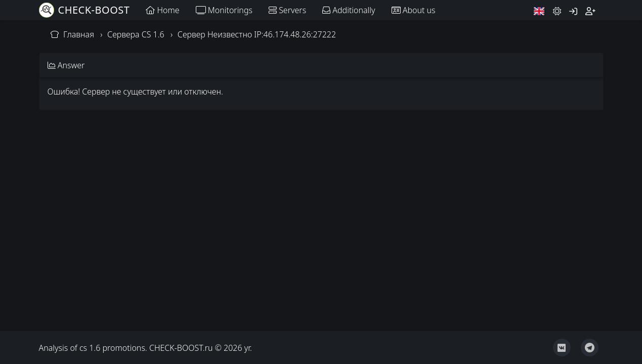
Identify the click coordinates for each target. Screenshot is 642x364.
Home (162, 10)
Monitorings (224, 10)
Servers (287, 10)
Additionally (349, 10)
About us (414, 10)
